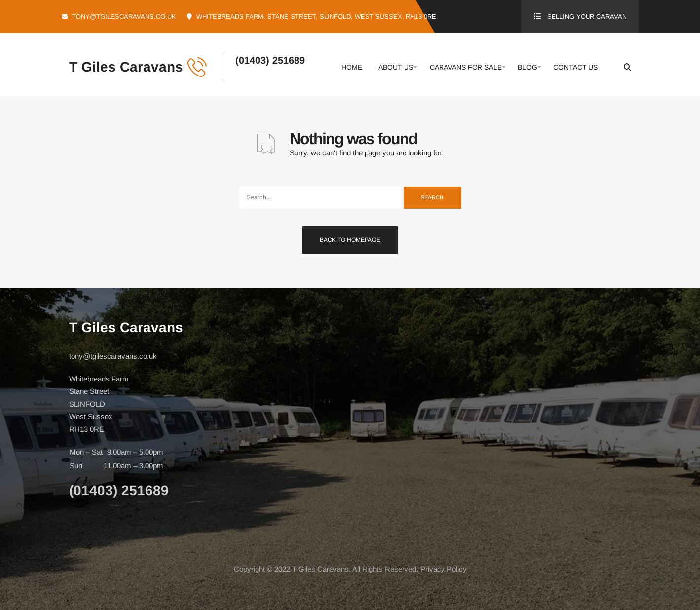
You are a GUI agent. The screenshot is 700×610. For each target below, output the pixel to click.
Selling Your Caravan (587, 17)
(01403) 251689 (270, 60)
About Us (396, 67)
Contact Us (576, 67)
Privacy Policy (443, 569)
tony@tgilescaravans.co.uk (124, 17)
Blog (528, 67)
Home (352, 67)
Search (432, 197)
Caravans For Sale (466, 67)
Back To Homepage (350, 240)
